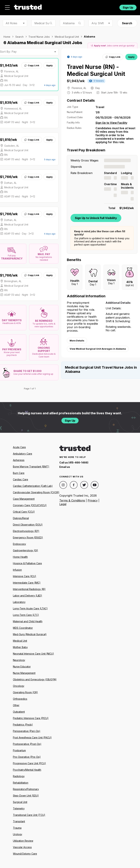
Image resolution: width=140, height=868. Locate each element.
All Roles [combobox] (11, 23)
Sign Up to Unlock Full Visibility (96, 218)
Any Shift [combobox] (98, 23)
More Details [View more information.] (77, 341)
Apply (49, 65)
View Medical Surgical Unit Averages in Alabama (98, 349)
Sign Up (128, 7)
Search (127, 23)
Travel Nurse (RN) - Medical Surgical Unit (96, 70)
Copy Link (32, 65)
